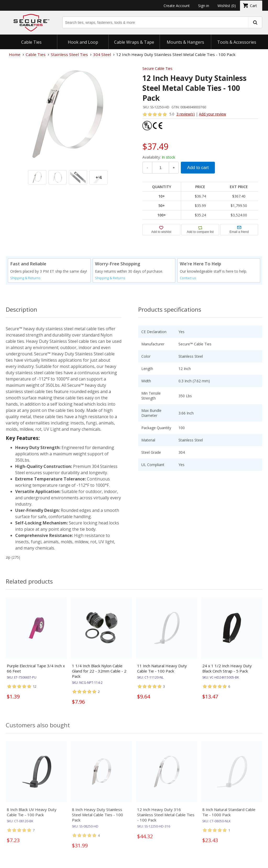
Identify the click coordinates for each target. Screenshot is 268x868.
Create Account (177, 6)
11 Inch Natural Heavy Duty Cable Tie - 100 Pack (162, 668)
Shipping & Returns (25, 278)
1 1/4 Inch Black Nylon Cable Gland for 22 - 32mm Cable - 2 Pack (99, 671)
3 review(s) (186, 114)
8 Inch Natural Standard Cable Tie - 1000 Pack (229, 816)
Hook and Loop (83, 42)
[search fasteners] (255, 22)
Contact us (188, 278)
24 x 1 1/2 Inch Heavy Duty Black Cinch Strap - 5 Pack (227, 668)
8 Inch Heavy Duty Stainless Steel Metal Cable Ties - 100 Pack (97, 819)
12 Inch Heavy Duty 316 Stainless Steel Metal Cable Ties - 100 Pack (166, 819)
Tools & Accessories (237, 42)
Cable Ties (31, 42)
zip (8, 557)
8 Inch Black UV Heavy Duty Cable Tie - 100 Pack (32, 816)
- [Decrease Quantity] (147, 168)
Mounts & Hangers (185, 42)
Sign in (204, 6)
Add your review (213, 114)
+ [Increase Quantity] (174, 168)
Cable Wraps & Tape (134, 42)
